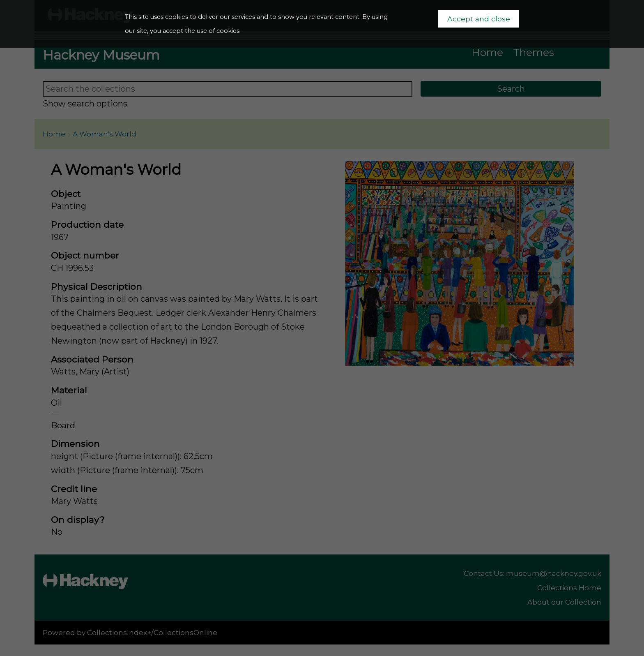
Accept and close (479, 19)
